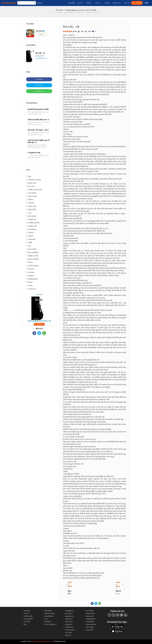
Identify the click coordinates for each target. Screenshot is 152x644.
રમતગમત (31, 272)
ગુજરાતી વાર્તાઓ (90, 613)
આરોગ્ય (31, 236)
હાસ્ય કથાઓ (32, 196)
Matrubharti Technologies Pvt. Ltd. (43, 641)
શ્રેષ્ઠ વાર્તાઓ (48, 611)
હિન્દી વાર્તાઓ (90, 611)
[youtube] (122, 615)
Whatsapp (39, 91)
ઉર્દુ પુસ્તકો (68, 635)
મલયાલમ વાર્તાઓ (91, 624)
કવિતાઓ (31, 203)
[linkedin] (126, 615)
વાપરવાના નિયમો (28, 619)
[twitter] (117, 615)
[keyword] (27, 3)
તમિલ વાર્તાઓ (90, 627)
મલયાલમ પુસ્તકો (70, 630)
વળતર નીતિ (27, 622)
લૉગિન (147, 3)
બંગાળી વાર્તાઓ (90, 622)
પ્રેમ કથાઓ (32, 216)
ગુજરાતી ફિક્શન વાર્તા (41, 58)
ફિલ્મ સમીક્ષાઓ (33, 252)
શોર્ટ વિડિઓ (48, 622)
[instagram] (113, 615)
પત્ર (30, 246)
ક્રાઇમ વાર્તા (32, 289)
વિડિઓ (89, 3)
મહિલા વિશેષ (32, 209)
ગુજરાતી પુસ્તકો (70, 616)
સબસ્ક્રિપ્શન (117, 3)
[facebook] (109, 615)
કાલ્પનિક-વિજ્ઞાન (33, 266)
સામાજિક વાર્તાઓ (34, 223)
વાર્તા (30, 176)
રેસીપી (30, 243)
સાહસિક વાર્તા (32, 226)
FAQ (25, 624)
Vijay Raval (40, 31)
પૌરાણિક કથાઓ (33, 256)
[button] (34, 3)
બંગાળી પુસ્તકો (69, 627)
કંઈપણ (30, 286)
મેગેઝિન (31, 200)
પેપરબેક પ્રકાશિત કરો (51, 624)
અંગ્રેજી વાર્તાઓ (90, 619)
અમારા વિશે (71, 3)
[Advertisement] (39, 352)
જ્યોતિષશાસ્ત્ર (33, 279)
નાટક (30, 213)
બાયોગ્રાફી (32, 239)
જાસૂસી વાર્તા (32, 219)
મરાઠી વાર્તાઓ (90, 616)
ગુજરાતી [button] (40, 3)
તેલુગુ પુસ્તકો (69, 624)
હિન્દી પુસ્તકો (69, 613)
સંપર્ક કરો (127, 3)
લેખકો (46, 619)
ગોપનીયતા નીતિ (28, 616)
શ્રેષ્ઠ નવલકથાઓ (50, 613)
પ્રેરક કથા (31, 186)
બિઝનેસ (31, 269)
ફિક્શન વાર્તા (32, 183)
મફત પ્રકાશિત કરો (137, 3)
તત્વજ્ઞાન (31, 233)
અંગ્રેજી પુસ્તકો (70, 611)
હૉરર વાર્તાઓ (32, 249)
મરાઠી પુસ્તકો (69, 619)
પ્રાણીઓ (31, 276)
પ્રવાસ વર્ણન (32, 206)
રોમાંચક (31, 262)
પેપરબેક (99, 3)
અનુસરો (41, 34)
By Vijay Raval (40, 56)
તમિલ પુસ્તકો (69, 622)
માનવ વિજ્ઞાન (32, 229)
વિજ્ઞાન (30, 282)
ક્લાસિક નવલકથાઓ (35, 190)
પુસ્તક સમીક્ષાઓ (33, 259)
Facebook (39, 79)
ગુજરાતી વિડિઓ (49, 616)
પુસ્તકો (81, 3)
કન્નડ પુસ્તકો (69, 633)
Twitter (39, 85)
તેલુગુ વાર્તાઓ (90, 630)
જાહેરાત (107, 3)
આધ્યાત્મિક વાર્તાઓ (34, 180)
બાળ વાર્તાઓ (32, 193)
